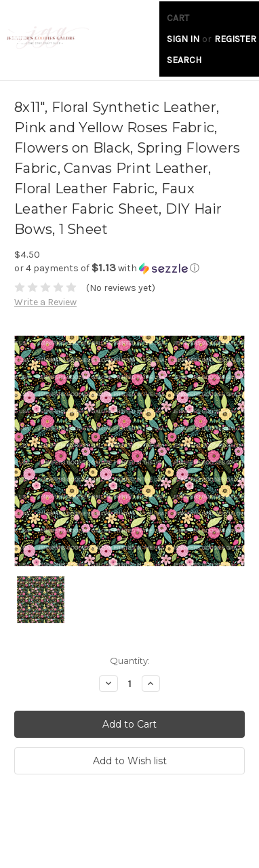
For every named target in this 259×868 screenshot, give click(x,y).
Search (184, 60)
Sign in (183, 39)
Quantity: (130, 660)
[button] (129, 268)
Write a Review (45, 302)
